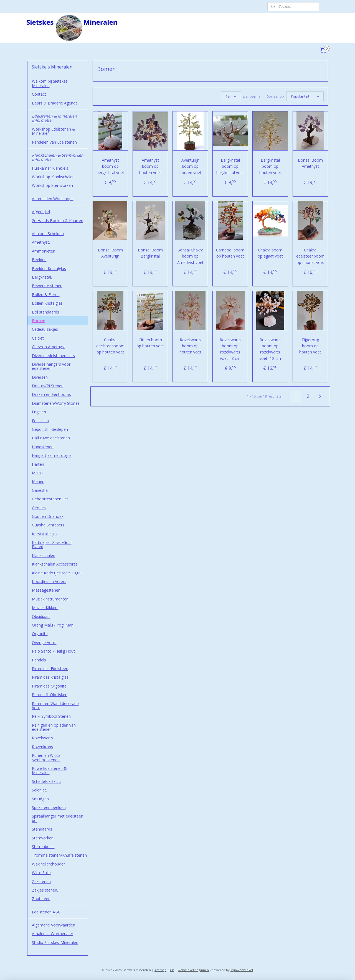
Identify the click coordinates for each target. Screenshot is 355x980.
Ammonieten (44, 251)
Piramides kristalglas (50, 677)
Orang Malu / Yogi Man (53, 625)
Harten (38, 464)
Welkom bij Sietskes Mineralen (50, 83)
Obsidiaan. (41, 616)
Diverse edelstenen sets (53, 356)
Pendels (39, 660)
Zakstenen (41, 881)
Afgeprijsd (41, 212)
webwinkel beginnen (193, 970)
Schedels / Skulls (47, 781)
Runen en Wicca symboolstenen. (46, 757)
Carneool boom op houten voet (230, 253)
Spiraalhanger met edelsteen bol (58, 818)
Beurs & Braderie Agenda (55, 103)
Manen (38, 481)
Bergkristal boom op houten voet (270, 166)
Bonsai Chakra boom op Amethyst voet (190, 256)
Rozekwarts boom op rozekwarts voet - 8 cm (230, 349)
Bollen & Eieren (46, 295)
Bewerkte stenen (47, 286)
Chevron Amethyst (49, 347)
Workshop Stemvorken (52, 185)
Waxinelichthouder (48, 864)
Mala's (38, 473)
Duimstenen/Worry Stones (56, 403)
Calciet (38, 338)
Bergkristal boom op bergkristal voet (230, 166)
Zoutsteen (41, 899)
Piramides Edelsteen (50, 669)
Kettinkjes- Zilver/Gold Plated (52, 544)
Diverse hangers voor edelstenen (51, 366)
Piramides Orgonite (49, 686)
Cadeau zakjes (45, 329)
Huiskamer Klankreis (50, 168)
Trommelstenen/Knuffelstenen (59, 855)
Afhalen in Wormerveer (53, 934)
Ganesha (40, 490)
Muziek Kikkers (45, 608)
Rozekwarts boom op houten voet (190, 346)
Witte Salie (41, 873)
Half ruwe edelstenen (51, 438)
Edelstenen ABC (46, 912)
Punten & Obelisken (50, 695)
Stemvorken (43, 838)
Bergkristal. (42, 277)
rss (172, 970)
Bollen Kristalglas (47, 303)
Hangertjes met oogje (52, 455)
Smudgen (40, 799)
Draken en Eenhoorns (51, 394)
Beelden (39, 260)
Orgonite (40, 634)
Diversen (40, 377)
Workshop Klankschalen (53, 177)
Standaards (42, 829)
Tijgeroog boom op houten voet (310, 346)
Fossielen (40, 421)
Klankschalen (44, 555)
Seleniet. (39, 790)
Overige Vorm (44, 642)
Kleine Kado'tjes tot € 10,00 (57, 573)
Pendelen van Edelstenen (54, 142)
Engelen (39, 412)
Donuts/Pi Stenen (48, 386)
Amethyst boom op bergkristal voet (110, 166)
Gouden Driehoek (48, 516)
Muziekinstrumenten (50, 599)
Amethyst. (41, 242)
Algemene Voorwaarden (54, 925)
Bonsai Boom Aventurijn (110, 253)
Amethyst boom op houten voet (150, 166)
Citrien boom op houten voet (150, 343)
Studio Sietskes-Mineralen (55, 942)
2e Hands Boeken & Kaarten (58, 221)
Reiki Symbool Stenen (51, 716)
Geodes (39, 508)
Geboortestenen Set (50, 499)
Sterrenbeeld (43, 847)
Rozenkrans (42, 747)
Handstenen (43, 447)
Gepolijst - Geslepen (50, 429)
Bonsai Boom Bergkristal (150, 253)
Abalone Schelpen (48, 234)
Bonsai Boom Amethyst (310, 163)
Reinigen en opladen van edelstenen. (54, 727)
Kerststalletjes (45, 534)
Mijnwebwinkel (242, 970)
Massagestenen (46, 590)
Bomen (39, 321)
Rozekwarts (42, 738)
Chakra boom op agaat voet (270, 253)
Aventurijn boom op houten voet (190, 166)
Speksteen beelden (49, 807)
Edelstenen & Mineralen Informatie (54, 118)
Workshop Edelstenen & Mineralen (54, 131)
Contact (39, 94)
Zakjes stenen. (45, 890)
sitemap (160, 970)
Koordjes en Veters (49, 581)
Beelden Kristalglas (49, 268)
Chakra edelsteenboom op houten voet (110, 346)
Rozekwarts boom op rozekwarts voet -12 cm (270, 349)
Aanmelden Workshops (53, 199)
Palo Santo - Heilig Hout (53, 651)
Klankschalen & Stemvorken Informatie (58, 157)
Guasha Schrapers (48, 525)
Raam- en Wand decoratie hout (55, 706)
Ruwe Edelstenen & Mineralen (49, 770)
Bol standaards (45, 312)
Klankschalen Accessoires (55, 564)
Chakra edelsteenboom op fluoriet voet (310, 256)
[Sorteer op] (305, 96)
